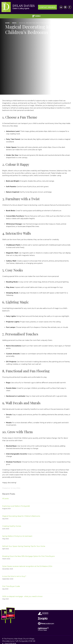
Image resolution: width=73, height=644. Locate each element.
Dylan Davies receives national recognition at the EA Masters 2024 (27, 566)
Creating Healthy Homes (12, 526)
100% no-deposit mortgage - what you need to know (22, 596)
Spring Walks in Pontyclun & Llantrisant (17, 536)
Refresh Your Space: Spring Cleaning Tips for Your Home (24, 546)
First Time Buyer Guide (11, 586)
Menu (37, 16)
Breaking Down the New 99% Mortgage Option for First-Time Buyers (28, 556)
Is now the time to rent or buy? (14, 576)
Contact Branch (47, 7)
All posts (5, 499)
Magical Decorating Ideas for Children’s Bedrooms (21, 516)
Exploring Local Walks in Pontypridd (16, 506)
